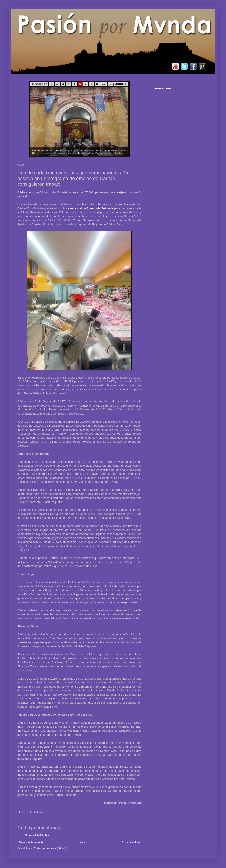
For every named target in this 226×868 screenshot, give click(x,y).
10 (104, 84)
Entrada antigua (131, 842)
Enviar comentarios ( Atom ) (50, 848)
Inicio (83, 842)
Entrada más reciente (31, 842)
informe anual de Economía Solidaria (88, 208)
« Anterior (39, 84)
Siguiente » (118, 84)
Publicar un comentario (36, 835)
